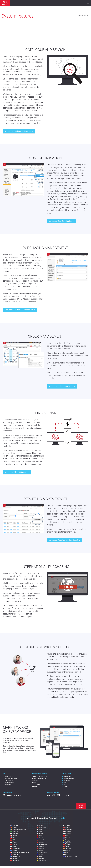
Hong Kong (15, 861)
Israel (40, 832)
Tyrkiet (66, 846)
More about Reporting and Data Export (65, 540)
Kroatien (40, 838)
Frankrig (14, 854)
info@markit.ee (41, 779)
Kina (39, 836)
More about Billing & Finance (17, 472)
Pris (64, 783)
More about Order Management (62, 386)
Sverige (66, 840)
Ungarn (66, 850)
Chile (13, 838)
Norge (40, 854)
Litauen (40, 842)
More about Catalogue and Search (19, 131)
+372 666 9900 (42, 776)
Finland (14, 850)
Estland (14, 846)
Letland (40, 840)
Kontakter (7, 785)
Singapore (67, 830)
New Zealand (42, 852)
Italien (40, 834)
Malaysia (41, 846)
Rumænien (41, 861)
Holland (14, 858)
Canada (14, 836)
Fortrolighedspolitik (10, 779)
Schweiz (67, 826)
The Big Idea (66, 776)
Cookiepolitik (8, 781)
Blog (64, 785)
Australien (15, 826)
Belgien (14, 828)
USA (66, 852)
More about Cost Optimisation (61, 221)
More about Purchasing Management (20, 310)
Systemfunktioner (68, 779)
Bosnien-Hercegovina (18, 830)
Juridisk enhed (8, 783)
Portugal (40, 858)
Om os (65, 787)
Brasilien (14, 832)
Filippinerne (15, 848)
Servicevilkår (8, 776)
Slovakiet (67, 832)
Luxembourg (42, 844)
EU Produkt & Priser (70, 856)
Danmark (14, 844)
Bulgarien (14, 834)
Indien (40, 826)
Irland (40, 830)
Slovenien (67, 834)
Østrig (66, 854)
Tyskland (67, 848)
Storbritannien (69, 838)
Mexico (40, 850)
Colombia (15, 840)
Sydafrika (67, 842)
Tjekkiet (67, 844)
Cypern (14, 842)
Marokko (41, 848)
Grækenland (15, 856)
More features (83, 15)
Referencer (66, 781)
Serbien (67, 828)
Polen (40, 856)
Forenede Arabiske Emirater (20, 852)
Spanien (67, 836)
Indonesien (41, 828)
